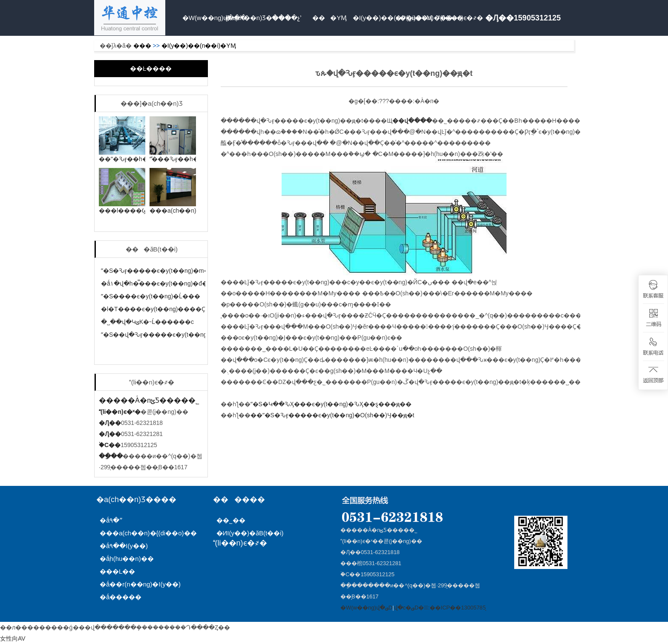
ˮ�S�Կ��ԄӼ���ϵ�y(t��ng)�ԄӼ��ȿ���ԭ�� (331, 404)
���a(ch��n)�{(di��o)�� (148, 533)
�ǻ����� (121, 597)
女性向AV (13, 638)
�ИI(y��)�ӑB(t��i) (250, 533)
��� (142, 46)
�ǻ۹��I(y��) (124, 546)
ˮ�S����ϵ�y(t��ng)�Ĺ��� (151, 296)
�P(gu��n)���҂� (416, 18)
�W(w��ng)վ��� (203, 18)
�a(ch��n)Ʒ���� (245, 18)
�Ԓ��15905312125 (523, 18)
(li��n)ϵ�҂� (458, 18)
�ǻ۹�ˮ (111, 520)
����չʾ (287, 18)
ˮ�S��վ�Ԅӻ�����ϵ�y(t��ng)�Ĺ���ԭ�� (176, 335)
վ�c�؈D (406, 608)
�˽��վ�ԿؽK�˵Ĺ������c (147, 322)
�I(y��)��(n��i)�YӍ (373, 18)
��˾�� (233, 520)
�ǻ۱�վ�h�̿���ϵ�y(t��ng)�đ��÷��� (168, 283)
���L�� (117, 571)
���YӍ (330, 18)
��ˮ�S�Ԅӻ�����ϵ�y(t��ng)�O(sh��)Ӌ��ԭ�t (333, 415)
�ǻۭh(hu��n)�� (127, 559)
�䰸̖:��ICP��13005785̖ (452, 608)
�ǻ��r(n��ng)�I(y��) (140, 584)
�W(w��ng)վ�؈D (366, 608)
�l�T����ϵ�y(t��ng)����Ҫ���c (164, 309)
